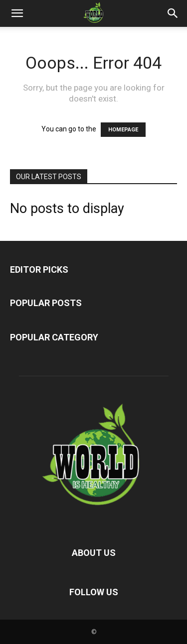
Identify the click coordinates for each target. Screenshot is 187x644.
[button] (17, 13)
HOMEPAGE (123, 130)
